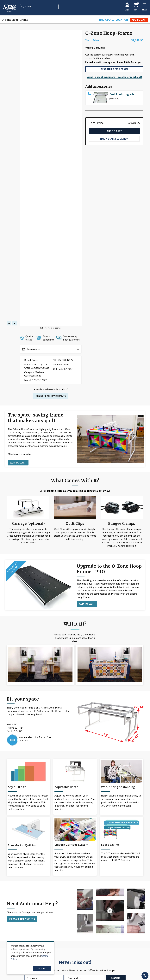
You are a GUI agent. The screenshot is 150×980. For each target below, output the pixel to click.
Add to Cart (139, 20)
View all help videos (22, 919)
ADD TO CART (87, 604)
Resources (33, 349)
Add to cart (18, 463)
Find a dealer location (114, 20)
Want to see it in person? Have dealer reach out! (114, 77)
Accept (42, 969)
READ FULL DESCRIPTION (114, 69)
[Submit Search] (23, 7)
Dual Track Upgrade (122, 94)
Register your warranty (51, 396)
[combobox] (39, 7)
